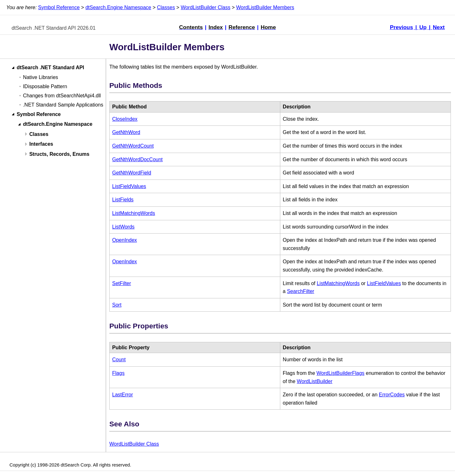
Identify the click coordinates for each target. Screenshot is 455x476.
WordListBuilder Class (206, 7)
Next (439, 27)
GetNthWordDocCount (137, 159)
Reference (242, 27)
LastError (123, 395)
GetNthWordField (132, 173)
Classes (166, 7)
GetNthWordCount (133, 146)
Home (268, 27)
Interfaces (41, 144)
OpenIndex (124, 240)
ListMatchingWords (134, 213)
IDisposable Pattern (45, 86)
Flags (118, 373)
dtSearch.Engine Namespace (118, 7)
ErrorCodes (392, 395)
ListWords (123, 227)
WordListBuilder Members (265, 7)
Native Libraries (41, 77)
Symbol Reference (59, 7)
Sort (117, 305)
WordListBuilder (315, 381)
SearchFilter (300, 291)
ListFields (123, 200)
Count (119, 360)
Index (216, 27)
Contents (191, 27)
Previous (401, 27)
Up (423, 27)
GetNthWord (126, 132)
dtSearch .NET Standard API (51, 68)
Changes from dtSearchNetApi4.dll (62, 96)
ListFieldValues (129, 186)
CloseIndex (125, 119)
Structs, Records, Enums (59, 154)
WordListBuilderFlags (341, 373)
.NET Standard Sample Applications (63, 105)
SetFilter (122, 283)
